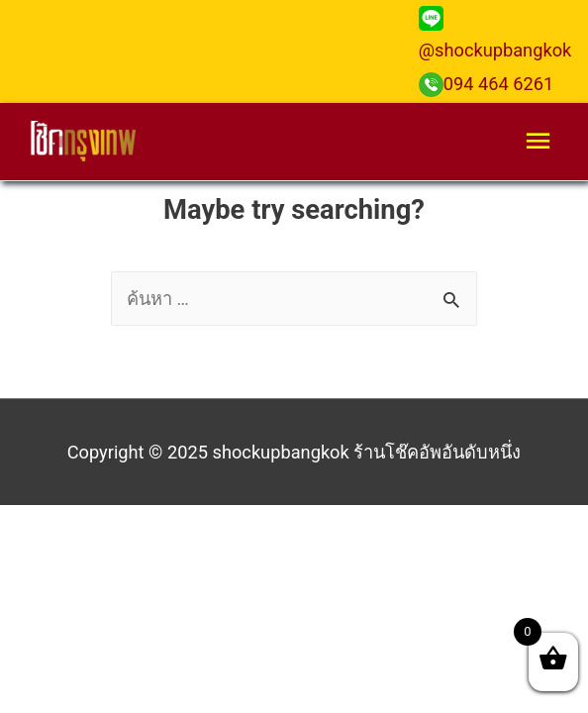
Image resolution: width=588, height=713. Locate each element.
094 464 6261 (487, 84)
